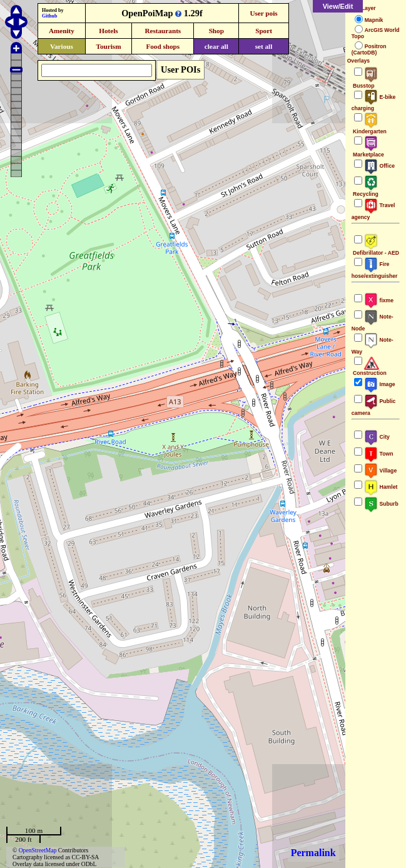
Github (49, 16)
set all (264, 46)
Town (379, 454)
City (377, 437)
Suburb (381, 504)
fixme (379, 300)
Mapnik (374, 20)
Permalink (313, 853)
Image (380, 384)
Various (62, 46)
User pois (263, 13)
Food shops (163, 46)
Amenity (62, 31)
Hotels (108, 31)
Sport (264, 31)
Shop (216, 31)
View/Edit (338, 6)
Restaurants (163, 31)
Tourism (108, 46)
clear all (216, 46)
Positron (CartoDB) (369, 49)
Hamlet (381, 487)
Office (379, 166)
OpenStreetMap (38, 850)
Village (381, 471)
